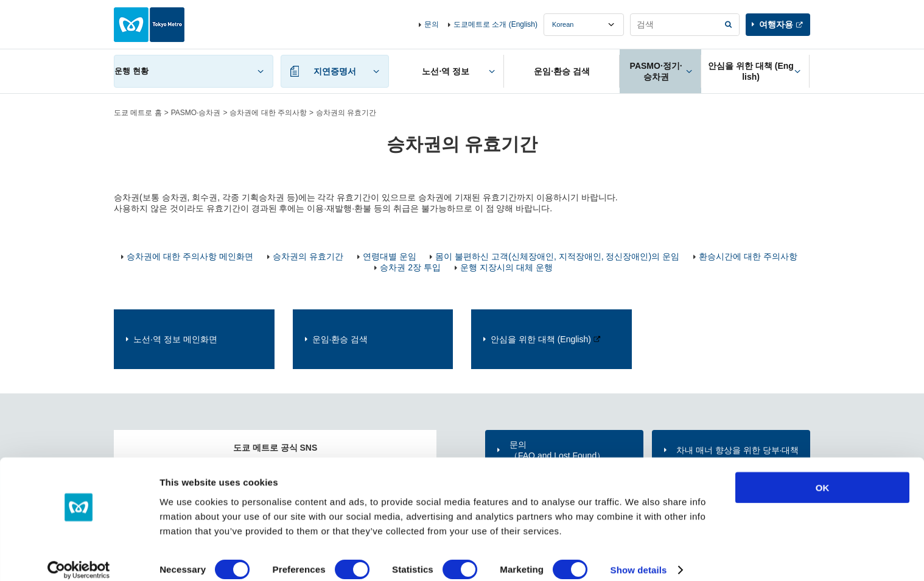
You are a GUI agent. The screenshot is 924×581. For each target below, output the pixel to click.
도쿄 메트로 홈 (138, 113)
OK (823, 474)
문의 (432, 24)
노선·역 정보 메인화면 (175, 339)
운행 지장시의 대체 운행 (506, 267)
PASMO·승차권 (196, 113)
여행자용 (776, 24)
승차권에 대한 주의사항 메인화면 (190, 256)
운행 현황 (131, 71)
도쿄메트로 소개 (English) (495, 24)
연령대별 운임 (390, 256)
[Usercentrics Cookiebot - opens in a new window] (79, 557)
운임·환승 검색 (340, 339)
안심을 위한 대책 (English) (541, 339)
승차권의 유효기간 (308, 256)
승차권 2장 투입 (410, 267)
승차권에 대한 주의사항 (268, 113)
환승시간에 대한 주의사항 (748, 256)
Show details (639, 557)
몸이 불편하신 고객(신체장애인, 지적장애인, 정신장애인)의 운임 (557, 256)
